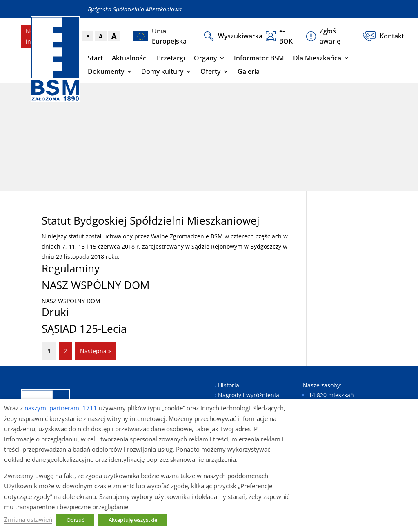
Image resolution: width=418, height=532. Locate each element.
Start (95, 58)
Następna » (96, 351)
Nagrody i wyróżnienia (249, 395)
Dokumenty (106, 71)
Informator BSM (259, 58)
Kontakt (380, 36)
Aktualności (130, 58)
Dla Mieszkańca (317, 58)
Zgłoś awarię (324, 36)
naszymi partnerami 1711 (61, 408)
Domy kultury (162, 71)
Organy (205, 58)
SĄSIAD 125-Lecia (84, 329)
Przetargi (171, 58)
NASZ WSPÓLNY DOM (96, 285)
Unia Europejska (160, 36)
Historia (229, 385)
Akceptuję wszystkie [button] (133, 520)
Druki (55, 312)
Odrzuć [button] (75, 520)
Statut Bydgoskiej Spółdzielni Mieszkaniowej (151, 220)
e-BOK (279, 36)
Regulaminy (71, 268)
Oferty (210, 71)
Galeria (249, 71)
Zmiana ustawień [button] (28, 519)
